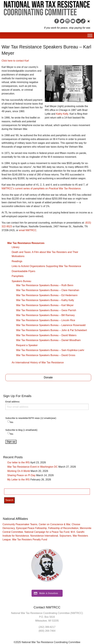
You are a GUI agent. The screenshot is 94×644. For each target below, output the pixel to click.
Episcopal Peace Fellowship (31, 528)
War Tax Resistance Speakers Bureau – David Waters (46, 335)
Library (16, 247)
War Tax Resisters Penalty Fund (30, 540)
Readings (17, 261)
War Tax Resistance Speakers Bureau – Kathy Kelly (45, 300)
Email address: (47, 405)
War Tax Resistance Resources (26, 243)
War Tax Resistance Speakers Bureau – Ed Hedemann (47, 295)
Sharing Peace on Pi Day (21, 475)
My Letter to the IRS (18, 480)
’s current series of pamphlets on (25, 188)
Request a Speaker (27, 345)
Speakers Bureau (21, 281)
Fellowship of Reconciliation (63, 528)
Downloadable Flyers (23, 271)
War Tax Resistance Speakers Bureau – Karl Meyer (45, 305)
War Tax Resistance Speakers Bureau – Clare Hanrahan (48, 290)
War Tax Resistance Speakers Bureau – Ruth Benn (45, 285)
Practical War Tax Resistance (65, 188)
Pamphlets (18, 276)
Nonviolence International (44, 536)
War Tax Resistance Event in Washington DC (32, 467)
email (28, 230)
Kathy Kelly (62, 114)
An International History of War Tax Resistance (38, 362)
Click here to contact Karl (15, 61)
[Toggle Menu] (90, 35)
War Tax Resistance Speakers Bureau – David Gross (46, 355)
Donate (48, 377)
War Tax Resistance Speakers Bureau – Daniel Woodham (48, 340)
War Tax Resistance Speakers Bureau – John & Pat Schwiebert (51, 330)
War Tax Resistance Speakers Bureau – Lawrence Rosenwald (51, 325)
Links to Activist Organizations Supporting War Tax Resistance (46, 266)
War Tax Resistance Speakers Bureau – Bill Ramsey (45, 315)
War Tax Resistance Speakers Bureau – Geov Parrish (46, 310)
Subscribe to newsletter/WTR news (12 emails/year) (31, 418)
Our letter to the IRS (18, 462)
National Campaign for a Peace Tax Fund (47, 532)
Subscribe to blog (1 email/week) (21, 430)
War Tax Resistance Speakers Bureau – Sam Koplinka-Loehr (50, 350)
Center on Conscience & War (54, 524)
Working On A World (19, 471)
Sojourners (65, 536)
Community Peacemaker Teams (20, 524)
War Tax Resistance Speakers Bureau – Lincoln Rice (46, 320)
